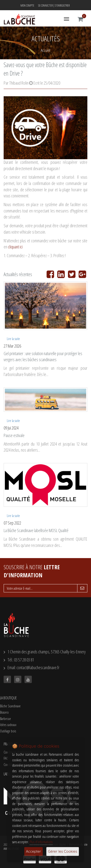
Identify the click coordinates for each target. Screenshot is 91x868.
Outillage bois (8, 731)
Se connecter (45, 5)
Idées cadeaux (8, 725)
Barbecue (5, 719)
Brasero (4, 712)
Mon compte (27, 5)
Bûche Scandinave (10, 706)
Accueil (45, 50)
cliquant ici (15, 247)
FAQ (6, 758)
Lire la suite (13, 339)
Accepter (33, 851)
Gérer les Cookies (63, 851)
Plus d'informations (41, 842)
